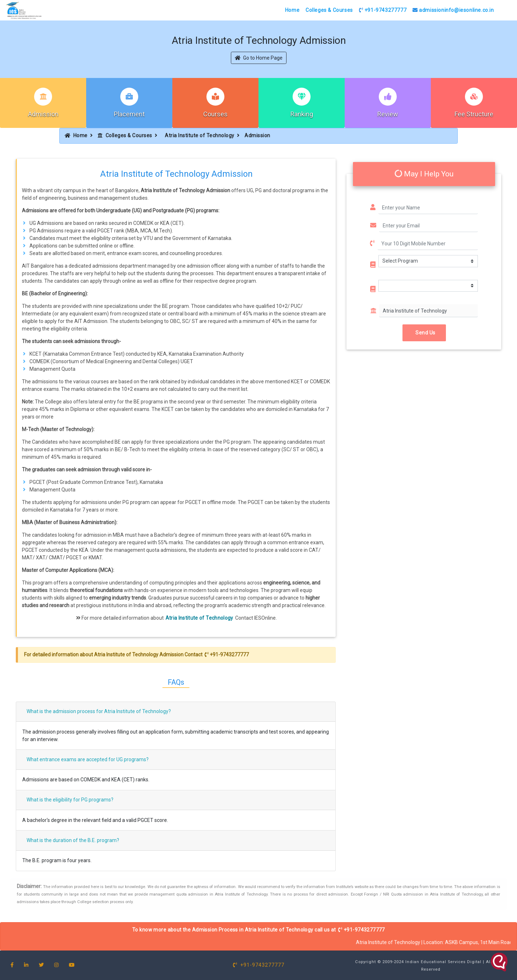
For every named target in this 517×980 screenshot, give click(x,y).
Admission (43, 114)
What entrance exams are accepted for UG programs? (88, 759)
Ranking (302, 114)
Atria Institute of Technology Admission (139, 655)
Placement (129, 114)
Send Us (424, 333)
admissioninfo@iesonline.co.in (453, 10)
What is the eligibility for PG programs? (70, 800)
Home (292, 10)
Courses (215, 114)
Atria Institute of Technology (200, 135)
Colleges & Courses (329, 10)
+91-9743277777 (383, 10)
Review (388, 114)
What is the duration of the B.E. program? (73, 840)
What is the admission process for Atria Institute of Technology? (99, 711)
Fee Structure (474, 114)
